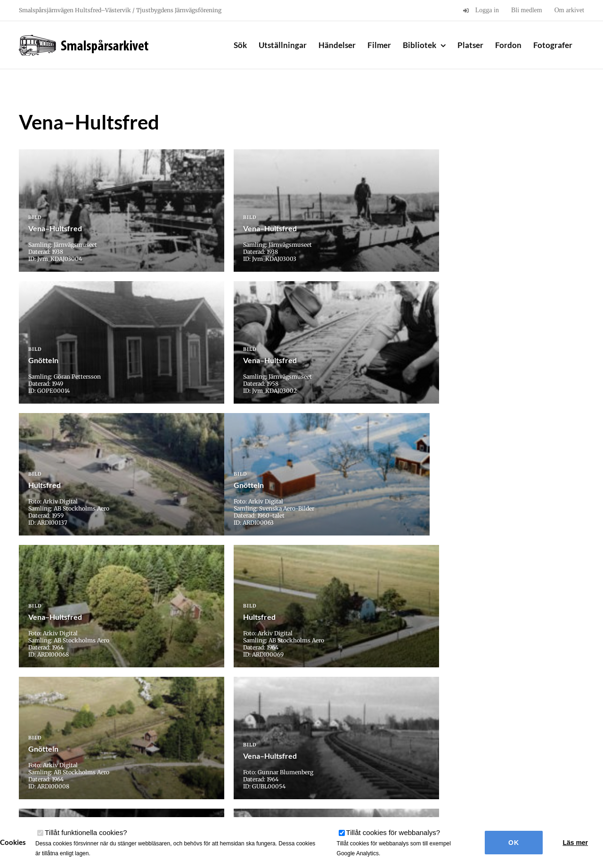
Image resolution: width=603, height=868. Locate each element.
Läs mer (575, 843)
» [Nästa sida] (335, 709)
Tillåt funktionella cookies (86, 832)
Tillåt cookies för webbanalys (393, 832)
